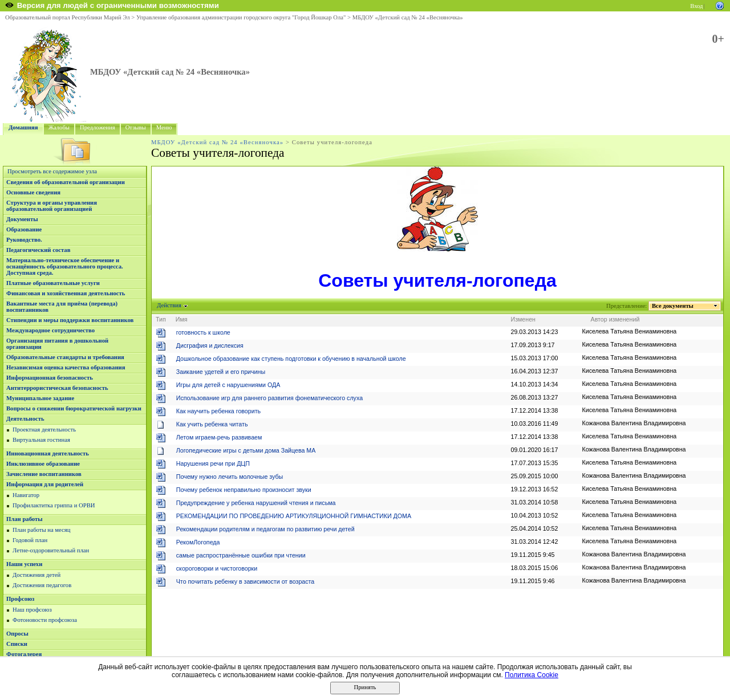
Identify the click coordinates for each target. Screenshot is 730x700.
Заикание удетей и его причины (221, 372)
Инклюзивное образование (43, 464)
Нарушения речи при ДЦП (213, 463)
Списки (17, 644)
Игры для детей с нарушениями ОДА (228, 385)
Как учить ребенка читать (212, 424)
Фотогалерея (24, 654)
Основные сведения (33, 192)
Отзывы (136, 127)
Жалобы (59, 127)
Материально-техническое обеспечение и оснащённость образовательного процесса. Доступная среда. (65, 266)
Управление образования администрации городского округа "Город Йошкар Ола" (241, 17)
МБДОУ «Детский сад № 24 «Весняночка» (408, 17)
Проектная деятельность (44, 430)
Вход (696, 6)
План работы (25, 519)
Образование (24, 229)
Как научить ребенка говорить (218, 411)
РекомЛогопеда (198, 542)
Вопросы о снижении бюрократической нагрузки (74, 408)
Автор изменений (615, 319)
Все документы (673, 306)
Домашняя (23, 127)
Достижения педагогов (42, 585)
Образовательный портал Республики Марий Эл (68, 17)
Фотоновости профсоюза (45, 620)
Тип (161, 319)
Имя (182, 319)
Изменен (524, 319)
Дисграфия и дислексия (210, 345)
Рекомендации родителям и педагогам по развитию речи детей (265, 529)
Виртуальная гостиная (41, 440)
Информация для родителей (45, 484)
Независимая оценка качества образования (66, 367)
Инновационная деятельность (48, 453)
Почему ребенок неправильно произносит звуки (244, 490)
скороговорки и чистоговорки (217, 568)
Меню (164, 127)
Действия (169, 305)
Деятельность (25, 419)
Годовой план (30, 540)
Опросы (17, 634)
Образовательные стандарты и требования (65, 357)
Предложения (98, 127)
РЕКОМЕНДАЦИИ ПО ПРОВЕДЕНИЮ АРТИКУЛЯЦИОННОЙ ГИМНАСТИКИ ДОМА (294, 516)
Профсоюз (20, 599)
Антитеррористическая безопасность (57, 388)
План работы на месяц (41, 530)
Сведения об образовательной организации (66, 182)
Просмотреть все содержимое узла (52, 171)
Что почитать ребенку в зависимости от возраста (246, 581)
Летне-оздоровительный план (51, 550)
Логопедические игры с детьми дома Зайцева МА (246, 450)
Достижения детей (36, 575)
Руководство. (24, 240)
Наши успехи (24, 564)
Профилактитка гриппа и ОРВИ (54, 505)
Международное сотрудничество (50, 330)
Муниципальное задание (40, 398)
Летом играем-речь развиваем (219, 437)
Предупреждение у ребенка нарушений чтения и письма (256, 503)
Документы (22, 219)
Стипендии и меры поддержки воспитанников (70, 320)
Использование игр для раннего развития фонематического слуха (269, 398)
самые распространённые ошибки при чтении (241, 555)
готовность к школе (203, 332)
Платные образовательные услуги (53, 283)
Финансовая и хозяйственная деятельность (66, 293)
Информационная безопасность (50, 378)
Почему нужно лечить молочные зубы (230, 477)
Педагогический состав (38, 250)
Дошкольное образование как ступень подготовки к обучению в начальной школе (291, 359)
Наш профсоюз (32, 610)
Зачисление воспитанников (44, 474)
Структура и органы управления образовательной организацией (52, 206)
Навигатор (26, 495)
